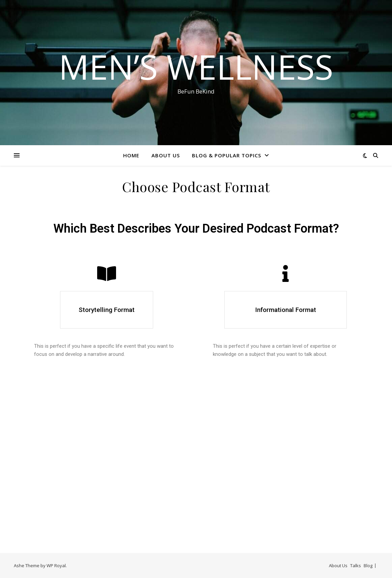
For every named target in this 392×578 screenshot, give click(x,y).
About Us (166, 155)
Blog (368, 566)
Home (131, 155)
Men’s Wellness (196, 67)
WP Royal (56, 566)
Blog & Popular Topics (227, 155)
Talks (356, 566)
